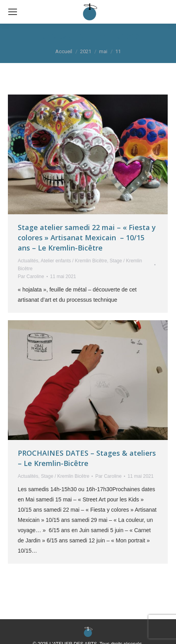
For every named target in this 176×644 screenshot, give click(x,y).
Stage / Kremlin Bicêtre (65, 476)
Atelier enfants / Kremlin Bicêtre (74, 261)
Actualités (28, 261)
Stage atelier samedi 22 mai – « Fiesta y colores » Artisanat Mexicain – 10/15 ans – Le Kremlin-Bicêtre (87, 238)
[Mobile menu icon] (13, 12)
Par (31, 277)
